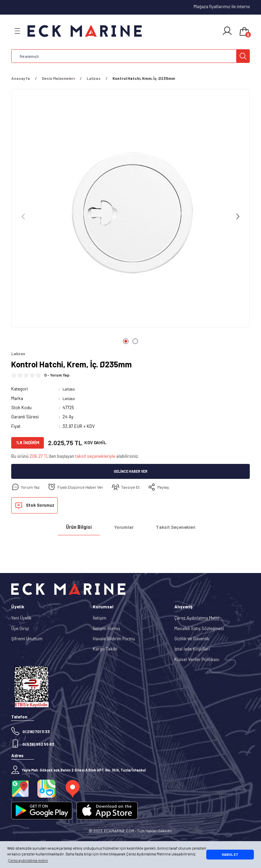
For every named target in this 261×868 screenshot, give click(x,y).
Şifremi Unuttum (27, 639)
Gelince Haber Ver (130, 472)
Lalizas (69, 389)
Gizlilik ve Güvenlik (192, 639)
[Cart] (244, 32)
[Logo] (85, 31)
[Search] (130, 56)
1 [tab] (126, 341)
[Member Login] (227, 31)
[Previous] (23, 216)
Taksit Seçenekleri (176, 527)
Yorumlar (124, 527)
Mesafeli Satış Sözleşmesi (199, 629)
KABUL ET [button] (230, 854)
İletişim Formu (106, 629)
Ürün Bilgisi (79, 528)
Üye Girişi (20, 629)
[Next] (238, 216)
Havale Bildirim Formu (114, 639)
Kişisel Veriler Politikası (197, 660)
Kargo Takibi (105, 649)
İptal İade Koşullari (192, 649)
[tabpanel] (130, 210)
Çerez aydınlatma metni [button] (28, 860)
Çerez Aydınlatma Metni (197, 619)
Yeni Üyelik (21, 619)
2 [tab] (135, 341)
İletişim (100, 619)
